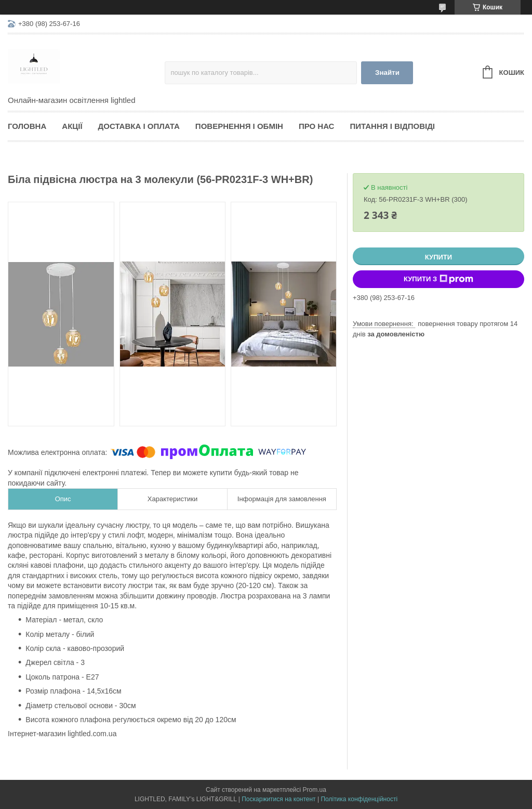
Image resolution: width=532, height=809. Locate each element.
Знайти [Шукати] (387, 73)
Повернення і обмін (239, 126)
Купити (438, 257)
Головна (27, 126)
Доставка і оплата (139, 126)
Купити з (438, 279)
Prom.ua (315, 790)
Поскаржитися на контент (278, 799)
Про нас (317, 126)
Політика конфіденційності (359, 799)
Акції (72, 126)
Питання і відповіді (392, 126)
